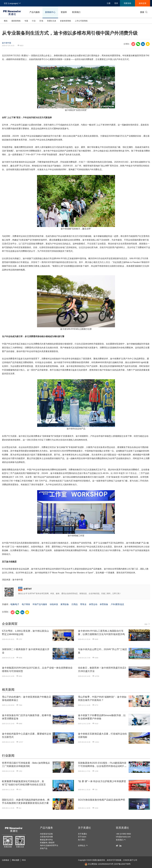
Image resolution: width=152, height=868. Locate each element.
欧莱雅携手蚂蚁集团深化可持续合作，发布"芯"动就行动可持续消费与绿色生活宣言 (24, 783)
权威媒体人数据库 (47, 843)
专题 (26, 21)
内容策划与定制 (46, 834)
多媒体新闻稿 (65, 21)
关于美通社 (84, 828)
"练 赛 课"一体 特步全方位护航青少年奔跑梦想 (102, 781)
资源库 (64, 12)
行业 (34, 21)
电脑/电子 (15, 604)
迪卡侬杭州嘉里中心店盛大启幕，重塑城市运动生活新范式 (27, 735)
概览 (6, 21)
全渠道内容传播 (46, 837)
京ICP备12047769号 (122, 864)
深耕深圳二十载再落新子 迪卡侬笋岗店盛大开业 (26, 651)
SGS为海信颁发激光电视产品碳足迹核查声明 (101, 800)
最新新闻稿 (16, 21)
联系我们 (76, 12)
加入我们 (82, 840)
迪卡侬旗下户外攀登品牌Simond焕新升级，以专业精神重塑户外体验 (102, 717)
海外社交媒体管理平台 (49, 845)
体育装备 (104, 604)
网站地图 (16, 860)
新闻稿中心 (50, 12)
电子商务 (26, 604)
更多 (147, 624)
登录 (116, 3)
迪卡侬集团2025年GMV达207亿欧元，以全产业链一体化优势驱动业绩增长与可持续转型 (37, 669)
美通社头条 (52, 21)
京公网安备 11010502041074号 (99, 864)
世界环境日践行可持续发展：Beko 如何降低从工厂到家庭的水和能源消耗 (26, 765)
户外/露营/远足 (118, 604)
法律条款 (6, 860)
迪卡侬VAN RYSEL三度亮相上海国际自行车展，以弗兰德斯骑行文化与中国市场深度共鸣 (101, 633)
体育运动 (93, 604)
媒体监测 (143, 3)
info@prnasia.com (123, 837)
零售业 (83, 604)
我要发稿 (127, 3)
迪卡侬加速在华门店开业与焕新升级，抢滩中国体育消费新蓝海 (27, 717)
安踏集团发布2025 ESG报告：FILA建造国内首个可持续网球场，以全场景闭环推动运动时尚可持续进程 (103, 765)
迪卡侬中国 (6, 43)
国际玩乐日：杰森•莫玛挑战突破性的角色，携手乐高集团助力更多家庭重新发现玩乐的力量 (26, 801)
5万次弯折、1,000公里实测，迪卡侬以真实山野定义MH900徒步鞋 (25, 633)
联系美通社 (123, 828)
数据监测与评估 (46, 840)
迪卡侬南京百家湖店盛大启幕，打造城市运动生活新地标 (103, 735)
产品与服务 (35, 12)
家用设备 (65, 604)
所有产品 (44, 848)
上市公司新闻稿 (81, 21)
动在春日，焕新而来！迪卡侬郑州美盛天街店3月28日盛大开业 (102, 669)
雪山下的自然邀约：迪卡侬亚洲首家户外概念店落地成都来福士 (27, 699)
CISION (126, 860)
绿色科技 (54, 604)
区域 (41, 21)
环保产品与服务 (40, 604)
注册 (109, 3)
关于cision (82, 837)
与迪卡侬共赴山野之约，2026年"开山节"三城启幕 (102, 651)
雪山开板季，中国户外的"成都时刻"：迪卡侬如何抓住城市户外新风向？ (102, 699)
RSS (24, 860)
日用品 (75, 604)
